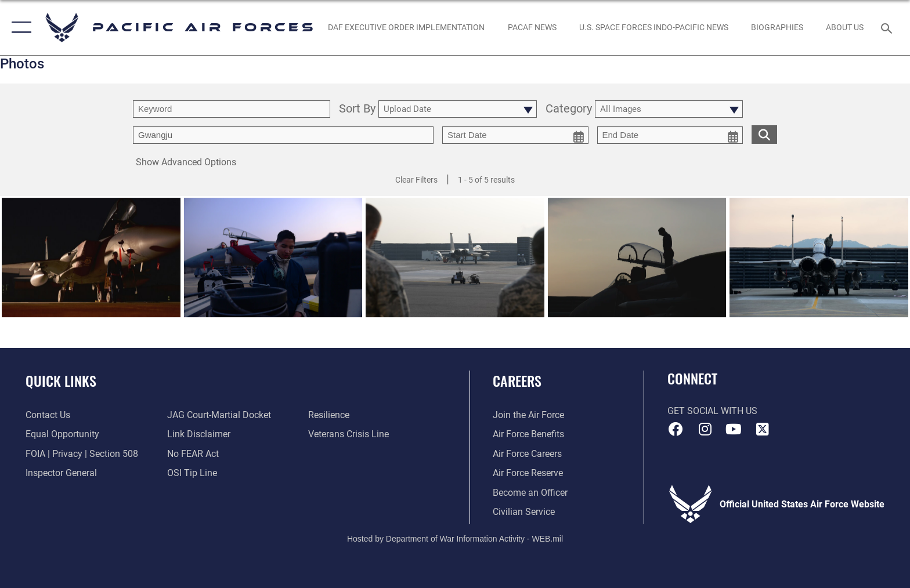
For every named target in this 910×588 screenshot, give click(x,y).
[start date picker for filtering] (515, 135)
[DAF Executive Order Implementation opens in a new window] (407, 27)
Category (569, 109)
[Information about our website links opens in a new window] (199, 434)
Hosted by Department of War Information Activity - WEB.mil (455, 539)
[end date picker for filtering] (670, 135)
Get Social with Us (712, 411)
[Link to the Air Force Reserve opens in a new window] (528, 473)
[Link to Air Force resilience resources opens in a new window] (329, 415)
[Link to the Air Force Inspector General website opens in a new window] (61, 473)
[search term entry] (232, 109)
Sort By (357, 109)
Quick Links (61, 381)
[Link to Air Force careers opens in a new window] (527, 454)
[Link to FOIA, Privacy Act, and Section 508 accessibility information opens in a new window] (82, 454)
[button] (19, 28)
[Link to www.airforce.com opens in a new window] (528, 415)
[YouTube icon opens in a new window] (734, 429)
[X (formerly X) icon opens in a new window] (763, 429)
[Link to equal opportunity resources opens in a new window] (62, 434)
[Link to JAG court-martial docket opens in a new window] (219, 415)
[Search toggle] (888, 28)
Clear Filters (416, 180)
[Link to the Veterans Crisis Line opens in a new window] (349, 434)
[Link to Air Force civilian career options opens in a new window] (524, 512)
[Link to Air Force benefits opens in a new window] (528, 434)
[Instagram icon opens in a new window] (705, 429)
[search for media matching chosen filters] (764, 134)
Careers (517, 381)
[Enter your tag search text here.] (283, 135)
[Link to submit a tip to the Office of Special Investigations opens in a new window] (192, 473)
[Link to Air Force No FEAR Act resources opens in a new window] (193, 454)
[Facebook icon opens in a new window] (676, 429)
